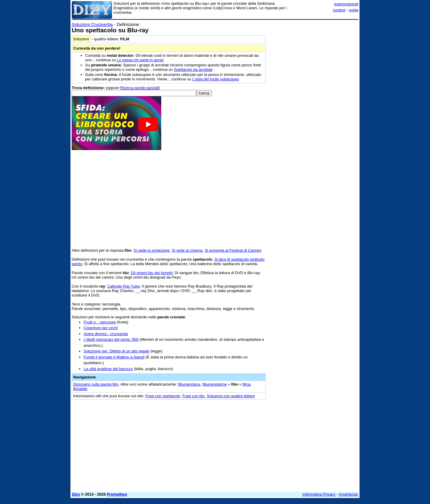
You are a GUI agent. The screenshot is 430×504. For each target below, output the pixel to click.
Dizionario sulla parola (96, 384)
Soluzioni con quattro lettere (231, 396)
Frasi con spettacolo (163, 396)
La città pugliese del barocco (108, 369)
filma (247, 384)
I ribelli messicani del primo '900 (111, 339)
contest (339, 10)
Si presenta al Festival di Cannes (233, 250)
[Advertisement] (314, 112)
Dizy (76, 494)
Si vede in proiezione (152, 250)
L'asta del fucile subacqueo (216, 79)
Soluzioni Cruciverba (92, 24)
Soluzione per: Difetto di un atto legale (116, 351)
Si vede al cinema (187, 250)
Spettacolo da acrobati (193, 70)
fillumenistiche (215, 384)
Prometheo (117, 494)
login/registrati (346, 4)
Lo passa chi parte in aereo (140, 60)
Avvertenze (348, 494)
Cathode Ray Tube (123, 286)
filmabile (80, 389)
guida (354, 10)
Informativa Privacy (319, 494)
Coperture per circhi (101, 328)
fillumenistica (189, 384)
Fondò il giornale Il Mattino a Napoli (114, 357)
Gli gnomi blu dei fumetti (152, 273)
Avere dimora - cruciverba (106, 334)
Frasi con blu (193, 396)
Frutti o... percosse (100, 322)
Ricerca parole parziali (140, 88)
